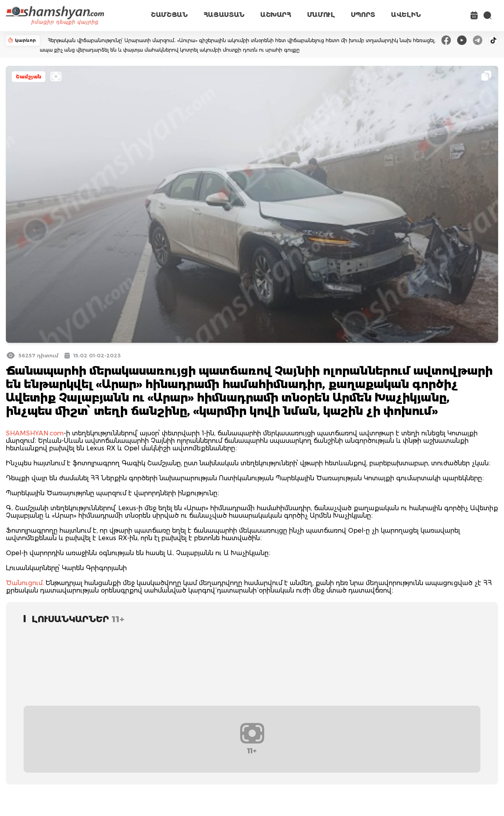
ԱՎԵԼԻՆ (406, 15)
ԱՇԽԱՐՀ (276, 15)
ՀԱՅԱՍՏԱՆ (224, 15)
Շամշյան (29, 77)
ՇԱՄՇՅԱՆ (169, 15)
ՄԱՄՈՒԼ (321, 15)
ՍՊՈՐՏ (363, 15)
